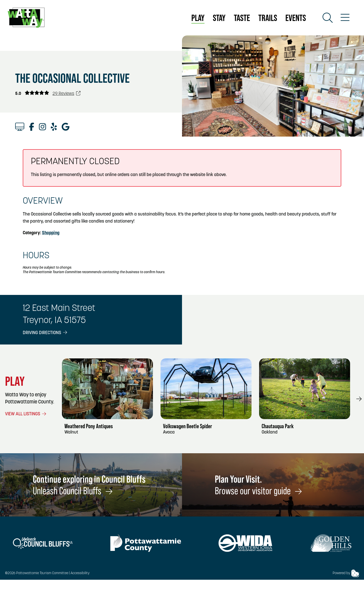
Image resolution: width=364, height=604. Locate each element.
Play (198, 18)
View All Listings (26, 414)
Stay (219, 18)
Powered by (346, 573)
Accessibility (80, 573)
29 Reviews (67, 94)
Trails (268, 18)
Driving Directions (45, 333)
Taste (242, 18)
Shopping (51, 233)
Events (296, 18)
